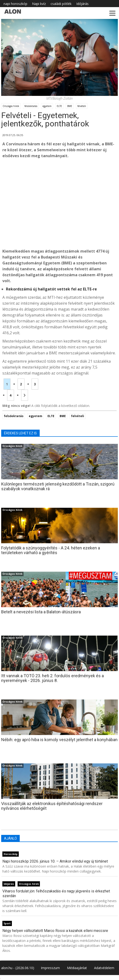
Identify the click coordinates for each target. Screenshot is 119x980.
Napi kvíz (39, 4)
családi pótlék (61, 4)
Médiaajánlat (77, 968)
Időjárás (82, 4)
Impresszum (50, 968)
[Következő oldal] (25, 395)
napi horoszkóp (15, 4)
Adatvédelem (104, 968)
